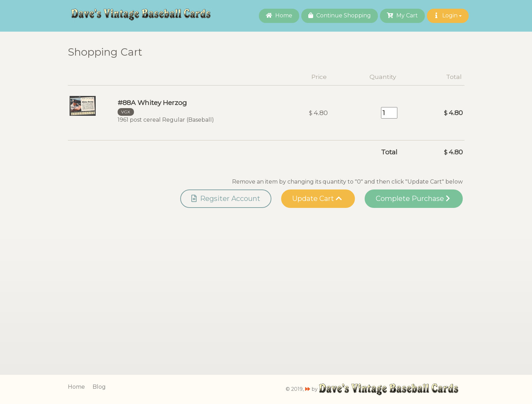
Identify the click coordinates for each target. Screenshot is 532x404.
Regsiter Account (226, 199)
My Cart (402, 15)
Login (448, 15)
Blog (99, 387)
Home (279, 15)
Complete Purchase (413, 199)
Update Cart (317, 199)
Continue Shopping (340, 15)
